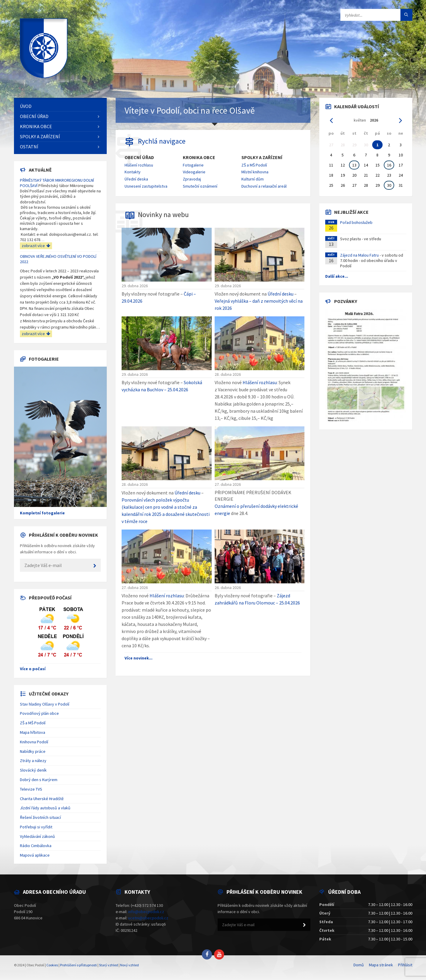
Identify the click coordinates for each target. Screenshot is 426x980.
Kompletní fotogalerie (42, 513)
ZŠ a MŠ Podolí (254, 165)
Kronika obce (199, 157)
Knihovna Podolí (34, 742)
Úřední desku (280, 294)
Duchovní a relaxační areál (264, 186)
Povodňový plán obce (39, 713)
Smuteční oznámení (200, 186)
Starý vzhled (109, 965)
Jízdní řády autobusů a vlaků (45, 808)
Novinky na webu (163, 215)
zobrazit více (36, 246)
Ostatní (29, 147)
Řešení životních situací (40, 817)
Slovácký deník (33, 770)
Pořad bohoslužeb (356, 222)
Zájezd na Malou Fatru (359, 255)
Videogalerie (194, 172)
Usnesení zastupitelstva (146, 186)
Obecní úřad (139, 157)
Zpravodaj (192, 179)
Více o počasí (33, 669)
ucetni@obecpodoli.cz (148, 918)
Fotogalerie (193, 165)
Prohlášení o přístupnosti (78, 965)
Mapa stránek (381, 965)
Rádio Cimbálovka (36, 846)
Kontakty (133, 172)
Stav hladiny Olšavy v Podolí (45, 704)
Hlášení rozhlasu (139, 165)
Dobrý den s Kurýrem (39, 780)
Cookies (52, 965)
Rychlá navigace (162, 141)
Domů (359, 965)
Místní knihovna (255, 172)
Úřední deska (136, 179)
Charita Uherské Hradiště (42, 799)
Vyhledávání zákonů (37, 836)
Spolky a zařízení (262, 157)
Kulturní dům (253, 179)
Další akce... (337, 276)
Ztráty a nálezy (33, 761)
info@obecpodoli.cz (146, 912)
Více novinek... (139, 658)
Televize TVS (31, 789)
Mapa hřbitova (33, 732)
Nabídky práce (33, 751)
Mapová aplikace (35, 855)
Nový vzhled (129, 965)
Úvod (26, 106)
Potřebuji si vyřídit (36, 827)
